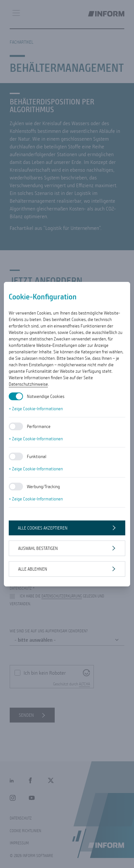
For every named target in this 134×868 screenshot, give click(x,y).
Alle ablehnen (33, 569)
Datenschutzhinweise (28, 384)
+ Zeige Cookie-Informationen (36, 409)
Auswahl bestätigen (38, 548)
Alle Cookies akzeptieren (43, 528)
